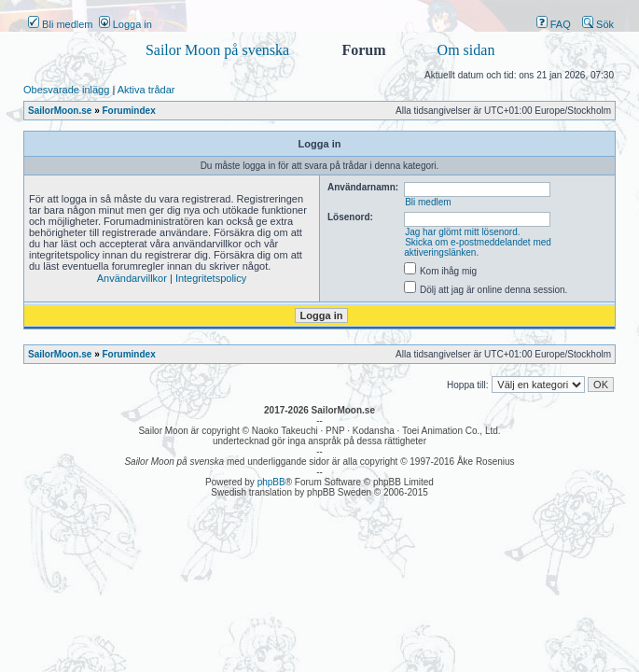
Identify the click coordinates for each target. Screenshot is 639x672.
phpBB (271, 482)
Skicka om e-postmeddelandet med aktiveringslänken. (478, 247)
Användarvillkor (132, 278)
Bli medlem (60, 24)
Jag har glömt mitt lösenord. (462, 232)
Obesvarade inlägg (66, 90)
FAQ (554, 24)
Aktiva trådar (146, 90)
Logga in (125, 24)
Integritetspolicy (211, 278)
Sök (598, 24)
